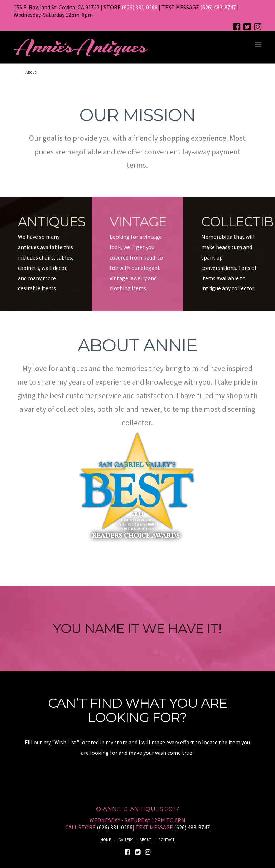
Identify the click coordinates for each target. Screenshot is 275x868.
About (145, 840)
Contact (166, 840)
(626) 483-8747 (218, 7)
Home (106, 840)
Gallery (126, 840)
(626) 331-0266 (140, 7)
